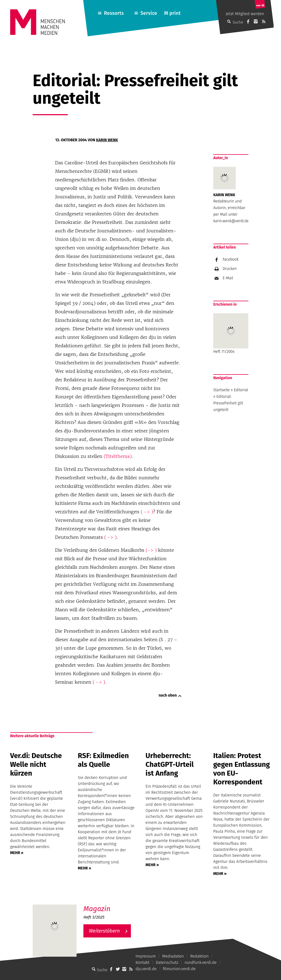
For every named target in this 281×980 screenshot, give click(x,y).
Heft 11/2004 (231, 334)
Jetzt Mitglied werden (245, 14)
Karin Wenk (107, 140)
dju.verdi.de (146, 969)
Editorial (241, 390)
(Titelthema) (118, 456)
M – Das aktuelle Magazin (110, 904)
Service (149, 13)
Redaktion (199, 956)
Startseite (221, 390)
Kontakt (143, 962)
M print (172, 13)
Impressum (146, 956)
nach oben (168, 695)
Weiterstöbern (104, 931)
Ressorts (114, 13)
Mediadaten (173, 956)
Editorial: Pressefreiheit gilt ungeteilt (228, 403)
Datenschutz (167, 962)
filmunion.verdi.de (179, 969)
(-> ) (151, 550)
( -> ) (147, 512)
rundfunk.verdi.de (201, 962)
